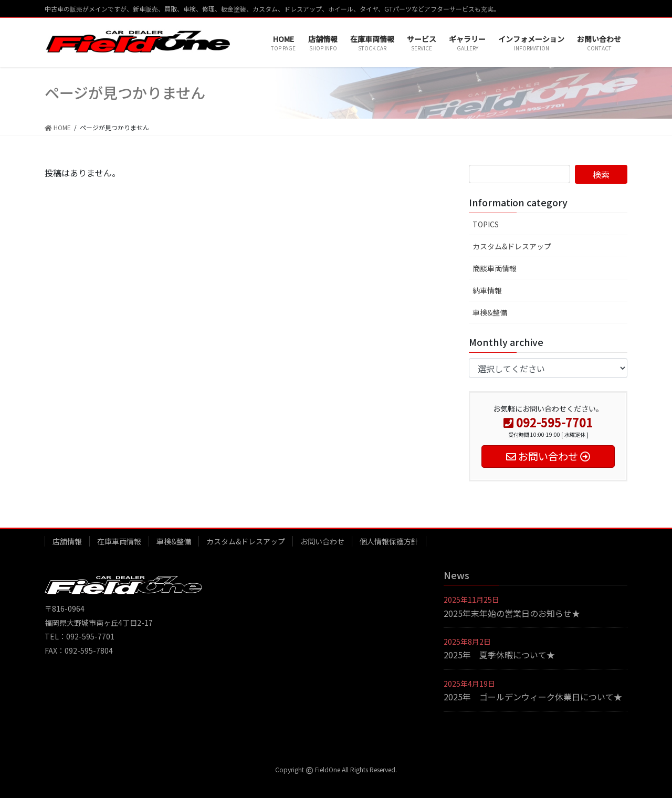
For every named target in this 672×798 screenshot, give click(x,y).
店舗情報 (67, 541)
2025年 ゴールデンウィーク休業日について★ (533, 697)
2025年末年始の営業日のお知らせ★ (512, 613)
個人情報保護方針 (389, 541)
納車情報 (487, 290)
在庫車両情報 (119, 541)
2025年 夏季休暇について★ (499, 655)
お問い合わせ (322, 541)
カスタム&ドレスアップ (512, 246)
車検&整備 (490, 312)
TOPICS (486, 224)
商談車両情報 (495, 268)
